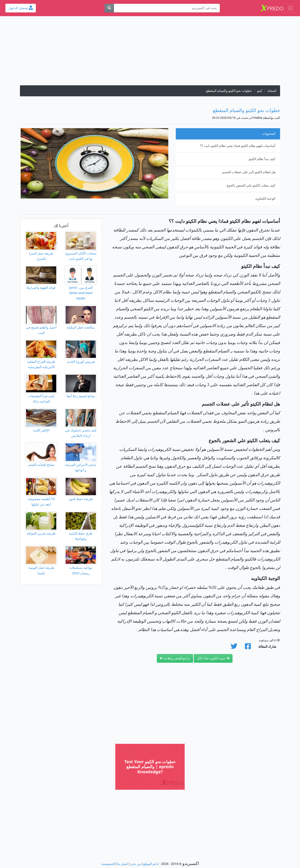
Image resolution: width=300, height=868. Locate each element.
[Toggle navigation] (290, 8)
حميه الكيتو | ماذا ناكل (213, 658)
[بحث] (109, 8)
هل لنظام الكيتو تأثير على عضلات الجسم (249, 172)
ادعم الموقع (151, 864)
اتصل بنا (123, 864)
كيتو (260, 91)
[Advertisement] (150, 52)
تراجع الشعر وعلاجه (175, 658)
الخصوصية (108, 864)
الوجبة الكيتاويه (265, 199)
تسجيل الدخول (21, 8)
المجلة (272, 91)
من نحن (136, 864)
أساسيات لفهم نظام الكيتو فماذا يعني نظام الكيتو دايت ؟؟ (238, 146)
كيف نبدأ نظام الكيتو (262, 159)
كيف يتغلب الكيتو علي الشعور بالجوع (251, 185)
